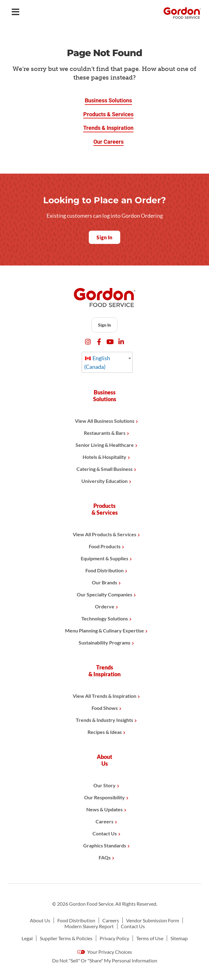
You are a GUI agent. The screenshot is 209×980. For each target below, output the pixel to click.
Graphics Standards (105, 845)
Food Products (105, 546)
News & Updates (104, 809)
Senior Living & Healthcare (105, 445)
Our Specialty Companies (104, 594)
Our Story (104, 785)
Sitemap (179, 938)
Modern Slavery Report (89, 926)
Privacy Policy (114, 938)
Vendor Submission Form (153, 920)
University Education (104, 481)
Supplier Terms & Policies (66, 938)
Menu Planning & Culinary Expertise (104, 630)
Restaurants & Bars (105, 433)
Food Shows (105, 708)
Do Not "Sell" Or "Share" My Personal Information (105, 960)
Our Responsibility (104, 797)
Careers (104, 821)
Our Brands (104, 582)
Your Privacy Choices (104, 952)
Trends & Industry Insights (104, 720)
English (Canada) (97, 362)
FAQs (105, 857)
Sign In (104, 325)
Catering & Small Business (104, 469)
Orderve (105, 606)
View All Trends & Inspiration (104, 696)
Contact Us (105, 833)
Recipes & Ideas (105, 732)
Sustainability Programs (104, 642)
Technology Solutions (105, 618)
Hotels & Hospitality (104, 457)
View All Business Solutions (105, 421)
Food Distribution (104, 570)
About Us (40, 920)
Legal (27, 938)
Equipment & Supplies (104, 558)
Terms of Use (150, 938)
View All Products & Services (104, 534)
